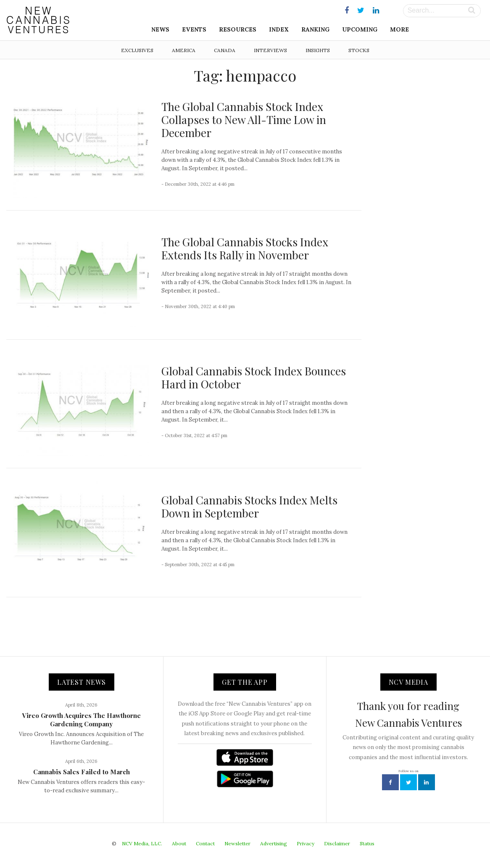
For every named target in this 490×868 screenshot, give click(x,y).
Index (279, 29)
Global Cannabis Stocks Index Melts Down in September (249, 507)
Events (194, 29)
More (399, 29)
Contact (205, 843)
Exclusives (137, 50)
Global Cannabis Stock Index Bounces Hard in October (254, 377)
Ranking (315, 29)
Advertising (274, 843)
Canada (225, 50)
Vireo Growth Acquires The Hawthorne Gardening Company (82, 720)
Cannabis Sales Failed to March (82, 772)
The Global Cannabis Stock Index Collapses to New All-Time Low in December (244, 120)
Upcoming (360, 29)
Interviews (270, 50)
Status (367, 843)
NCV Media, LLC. (142, 843)
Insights (318, 50)
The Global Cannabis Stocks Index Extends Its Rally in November (245, 248)
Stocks (359, 50)
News (160, 29)
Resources (238, 29)
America (184, 50)
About (179, 843)
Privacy (306, 843)
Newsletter (237, 843)
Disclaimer (337, 843)
